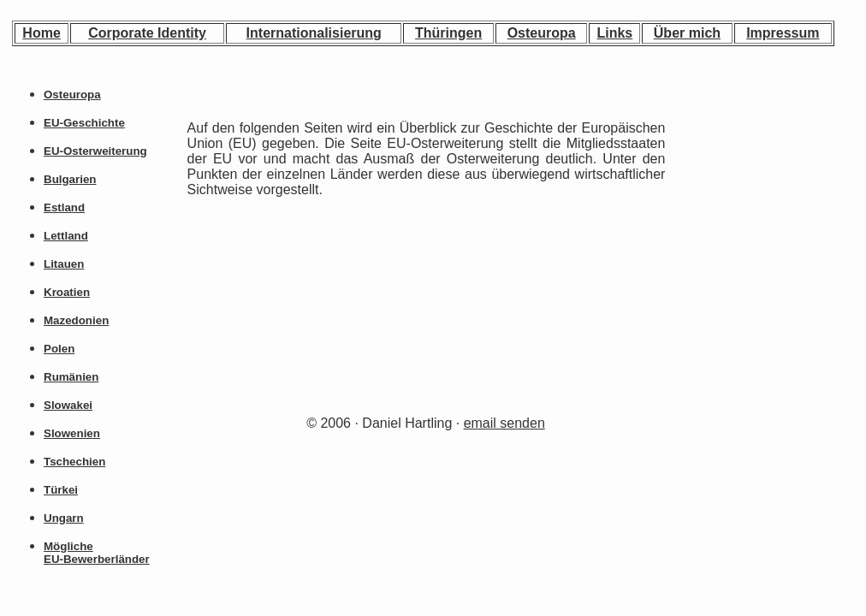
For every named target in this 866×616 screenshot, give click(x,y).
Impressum (783, 33)
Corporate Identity (147, 33)
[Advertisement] (761, 223)
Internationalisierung (314, 33)
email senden (504, 423)
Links (614, 33)
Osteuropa (542, 33)
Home (41, 33)
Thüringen (448, 33)
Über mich (687, 33)
